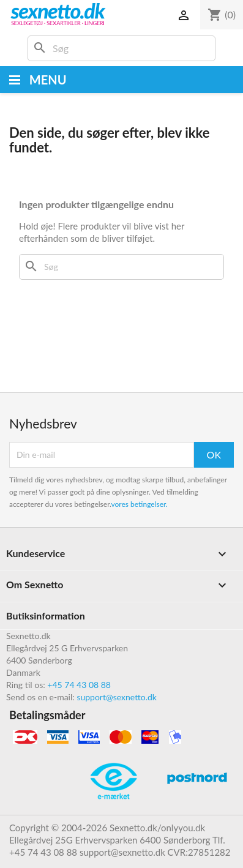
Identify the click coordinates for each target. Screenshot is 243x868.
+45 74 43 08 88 (79, 685)
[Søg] (121, 48)
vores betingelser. (139, 504)
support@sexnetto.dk (117, 697)
